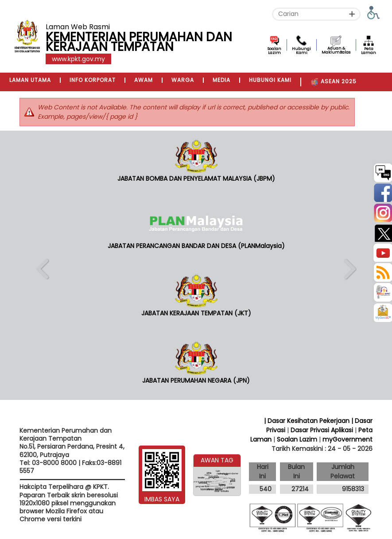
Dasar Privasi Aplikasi (322, 430)
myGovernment (347, 439)
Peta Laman (369, 51)
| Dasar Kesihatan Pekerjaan (308, 421)
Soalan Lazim (274, 51)
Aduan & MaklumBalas (336, 50)
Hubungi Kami (301, 51)
